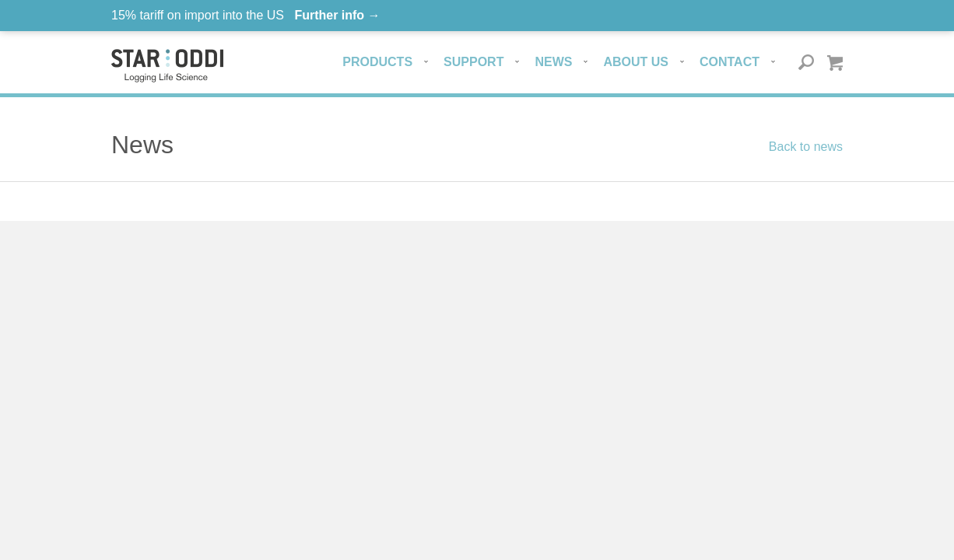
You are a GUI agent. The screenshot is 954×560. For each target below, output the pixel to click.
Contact (730, 62)
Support (473, 62)
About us (636, 62)
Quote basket (835, 63)
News (553, 62)
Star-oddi (167, 66)
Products (377, 62)
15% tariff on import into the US (246, 15)
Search (807, 63)
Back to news (806, 147)
